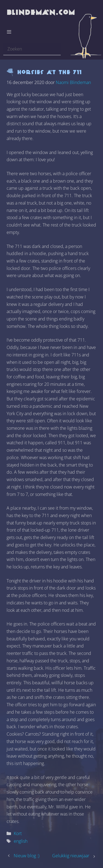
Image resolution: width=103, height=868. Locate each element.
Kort (18, 833)
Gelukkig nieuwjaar (71, 856)
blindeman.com (41, 12)
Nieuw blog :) (27, 856)
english (21, 841)
